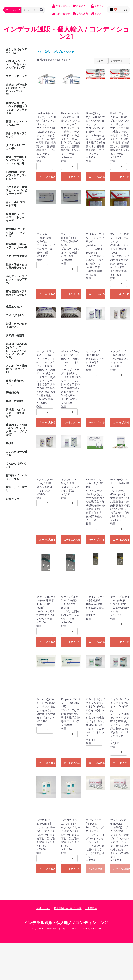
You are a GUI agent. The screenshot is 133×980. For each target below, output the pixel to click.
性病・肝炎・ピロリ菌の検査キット (16, 266)
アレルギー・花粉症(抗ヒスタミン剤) (16, 369)
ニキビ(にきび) (15, 315)
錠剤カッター (14, 499)
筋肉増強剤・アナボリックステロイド (16, 295)
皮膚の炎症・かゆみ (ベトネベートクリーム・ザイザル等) (16, 430)
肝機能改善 (12, 393)
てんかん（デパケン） (16, 465)
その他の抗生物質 (16, 256)
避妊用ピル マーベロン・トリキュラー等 (16, 217)
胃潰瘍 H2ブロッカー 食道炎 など (15, 413)
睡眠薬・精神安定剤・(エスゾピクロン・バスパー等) (16, 90)
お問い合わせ (43, 908)
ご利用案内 (91, 908)
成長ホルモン (14, 307)
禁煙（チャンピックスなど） (16, 325)
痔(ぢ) (9, 443)
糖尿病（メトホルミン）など (16, 477)
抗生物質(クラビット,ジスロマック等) (16, 232)
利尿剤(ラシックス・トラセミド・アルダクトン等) (16, 64)
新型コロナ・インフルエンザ (16, 123)
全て (39, 52)
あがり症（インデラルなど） (16, 51)
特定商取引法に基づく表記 (68, 908)
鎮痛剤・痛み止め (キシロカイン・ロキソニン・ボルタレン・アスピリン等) (16, 351)
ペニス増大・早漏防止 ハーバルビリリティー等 (16, 190)
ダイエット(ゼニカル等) (16, 147)
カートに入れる (47, 177)
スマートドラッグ (16, 76)
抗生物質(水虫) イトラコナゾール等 (16, 246)
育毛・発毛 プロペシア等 (15, 204)
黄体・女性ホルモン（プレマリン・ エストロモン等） (18, 160)
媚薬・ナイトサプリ (16, 489)
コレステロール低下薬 (16, 453)
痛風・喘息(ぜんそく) (16, 382)
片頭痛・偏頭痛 (15, 336)
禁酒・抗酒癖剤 (15, 401)
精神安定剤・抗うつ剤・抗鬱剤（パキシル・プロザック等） (16, 108)
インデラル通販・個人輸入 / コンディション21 (67, 33)
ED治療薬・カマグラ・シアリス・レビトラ (16, 175)
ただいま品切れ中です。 (97, 869)
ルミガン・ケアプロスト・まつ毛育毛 (16, 280)
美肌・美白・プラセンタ (16, 135)
